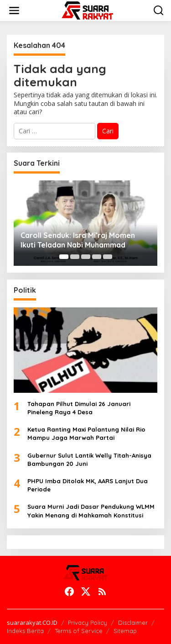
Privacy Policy (88, 623)
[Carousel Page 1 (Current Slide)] (64, 257)
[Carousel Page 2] (75, 257)
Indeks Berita (25, 631)
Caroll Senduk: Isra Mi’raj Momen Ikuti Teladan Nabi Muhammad (78, 240)
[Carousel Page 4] (97, 257)
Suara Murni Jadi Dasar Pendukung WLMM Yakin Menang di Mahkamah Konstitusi (91, 511)
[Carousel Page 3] (86, 257)
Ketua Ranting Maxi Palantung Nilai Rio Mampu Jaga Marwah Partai (86, 433)
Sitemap (125, 631)
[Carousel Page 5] (108, 257)
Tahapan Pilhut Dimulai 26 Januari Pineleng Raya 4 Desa (79, 408)
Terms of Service (79, 631)
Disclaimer (133, 623)
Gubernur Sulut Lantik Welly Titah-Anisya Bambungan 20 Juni (89, 459)
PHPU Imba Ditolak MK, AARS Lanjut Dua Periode (88, 485)
